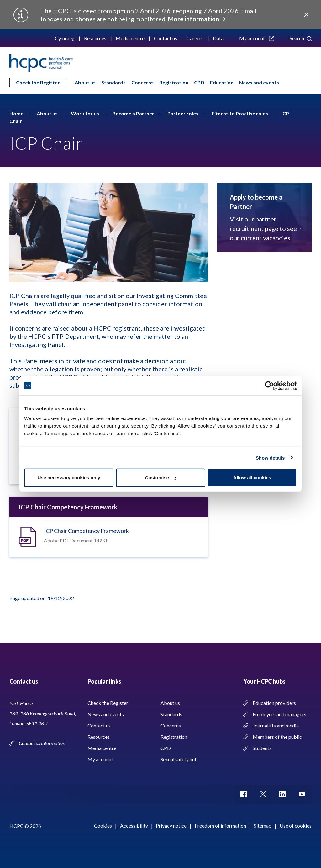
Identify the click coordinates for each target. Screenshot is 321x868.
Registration (174, 82)
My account (257, 38)
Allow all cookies (252, 478)
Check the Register (38, 82)
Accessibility (134, 825)
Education (222, 82)
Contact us (166, 38)
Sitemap (263, 825)
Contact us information (42, 743)
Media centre (130, 38)
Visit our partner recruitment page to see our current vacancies (264, 228)
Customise (161, 478)
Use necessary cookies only (69, 478)
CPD (199, 82)
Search (301, 38)
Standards (113, 82)
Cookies (103, 825)
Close (306, 15)
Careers (195, 38)
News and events (259, 82)
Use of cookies (296, 825)
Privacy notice (171, 825)
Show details (270, 458)
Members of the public (277, 737)
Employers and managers (279, 714)
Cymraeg (65, 38)
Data (218, 38)
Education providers (274, 703)
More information (194, 19)
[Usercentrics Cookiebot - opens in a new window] (269, 386)
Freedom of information (220, 825)
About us (85, 82)
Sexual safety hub (179, 759)
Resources (95, 38)
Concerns (142, 82)
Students (262, 748)
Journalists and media (276, 725)
